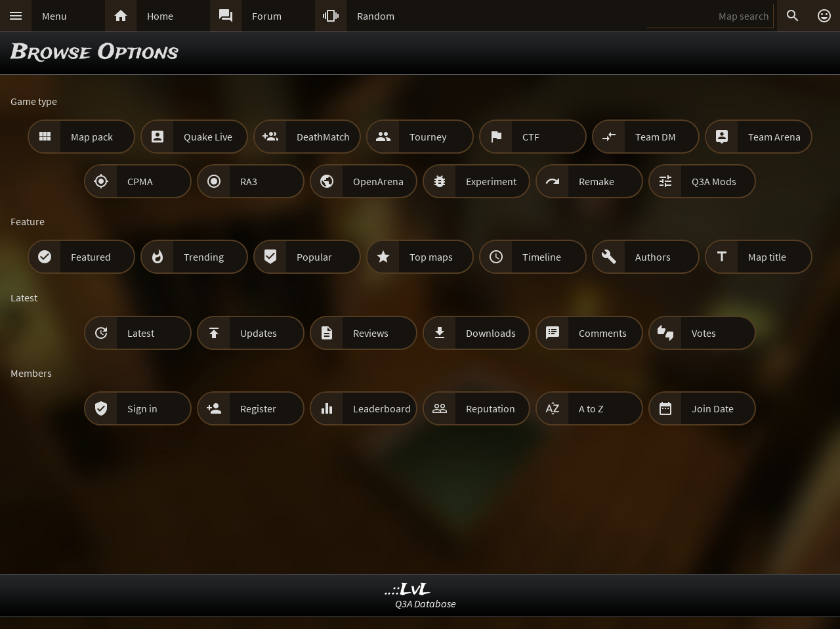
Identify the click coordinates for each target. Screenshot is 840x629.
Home (160, 16)
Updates (259, 333)
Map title (767, 257)
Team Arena (774, 137)
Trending (204, 257)
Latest (141, 333)
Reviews (371, 333)
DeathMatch (323, 137)
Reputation (491, 408)
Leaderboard (382, 408)
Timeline (542, 257)
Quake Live (208, 137)
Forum (267, 16)
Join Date (713, 408)
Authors (653, 257)
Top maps (431, 257)
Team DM (656, 137)
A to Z (591, 408)
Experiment (491, 181)
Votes (704, 333)
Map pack (92, 137)
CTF (531, 137)
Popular (314, 257)
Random (376, 16)
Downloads (491, 333)
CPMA (140, 181)
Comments (603, 333)
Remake (597, 181)
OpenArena (378, 181)
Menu (54, 16)
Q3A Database (426, 603)
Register (258, 408)
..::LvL (408, 590)
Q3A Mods (714, 181)
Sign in (142, 408)
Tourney (428, 137)
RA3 (249, 181)
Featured (91, 257)
